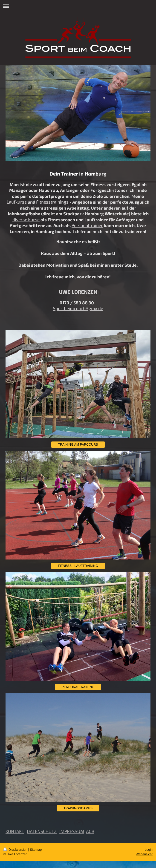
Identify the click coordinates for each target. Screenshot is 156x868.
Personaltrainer (87, 225)
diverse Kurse (26, 220)
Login (149, 850)
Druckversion (16, 850)
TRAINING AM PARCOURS (78, 444)
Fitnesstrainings (52, 202)
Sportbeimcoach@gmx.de (78, 308)
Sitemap (36, 850)
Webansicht (144, 854)
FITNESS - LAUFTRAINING (78, 566)
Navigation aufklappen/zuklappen (78, 6)
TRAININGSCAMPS (78, 808)
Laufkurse (17, 202)
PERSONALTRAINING (78, 687)
